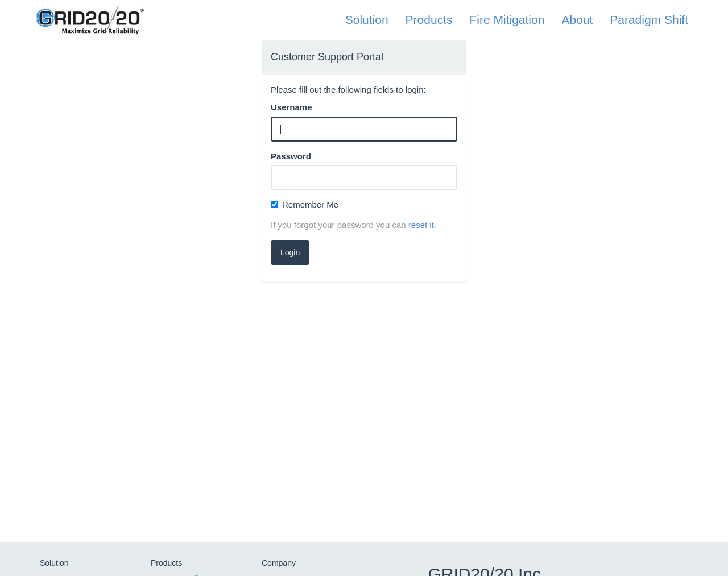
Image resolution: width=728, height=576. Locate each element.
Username (291, 107)
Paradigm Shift (649, 20)
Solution (367, 20)
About (577, 20)
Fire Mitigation (507, 20)
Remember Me (305, 204)
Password (291, 156)
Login (290, 252)
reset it (421, 225)
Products (429, 20)
